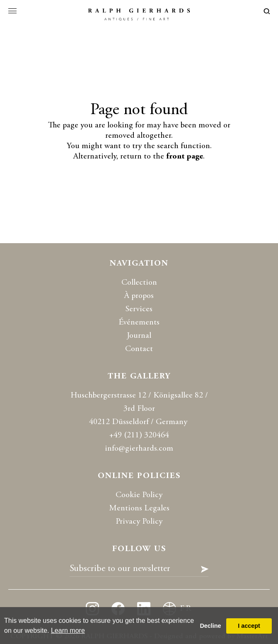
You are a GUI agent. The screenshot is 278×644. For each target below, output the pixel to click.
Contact (139, 349)
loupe (267, 11)
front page (185, 157)
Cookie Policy (139, 495)
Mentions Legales (139, 509)
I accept (249, 626)
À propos (139, 296)
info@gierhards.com (139, 449)
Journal (139, 336)
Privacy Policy (139, 522)
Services (139, 309)
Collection (139, 283)
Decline (210, 626)
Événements (139, 323)
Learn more (68, 631)
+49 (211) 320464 (139, 435)
